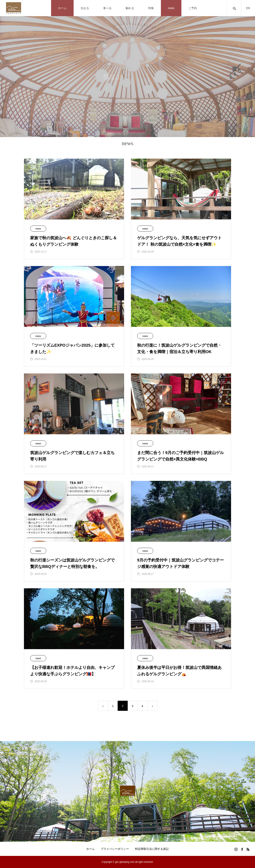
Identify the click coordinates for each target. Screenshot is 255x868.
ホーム (90, 849)
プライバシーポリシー (115, 849)
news (38, 229)
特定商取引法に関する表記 (152, 849)
